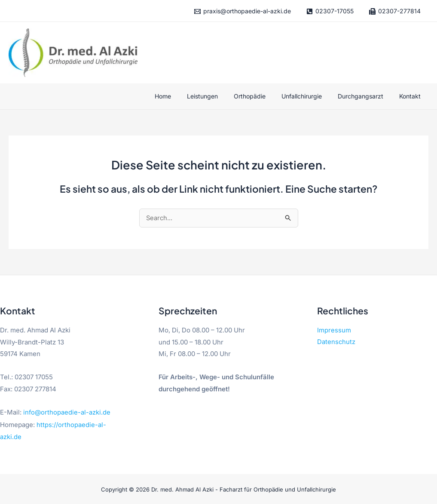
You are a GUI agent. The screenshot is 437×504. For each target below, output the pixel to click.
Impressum (334, 331)
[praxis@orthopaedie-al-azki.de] (242, 11)
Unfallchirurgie (311, 96)
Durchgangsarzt (366, 96)
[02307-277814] (395, 11)
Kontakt (412, 96)
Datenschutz (336, 343)
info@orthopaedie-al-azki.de (67, 413)
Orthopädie (263, 96)
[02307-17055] (330, 11)
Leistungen (220, 96)
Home (184, 96)
